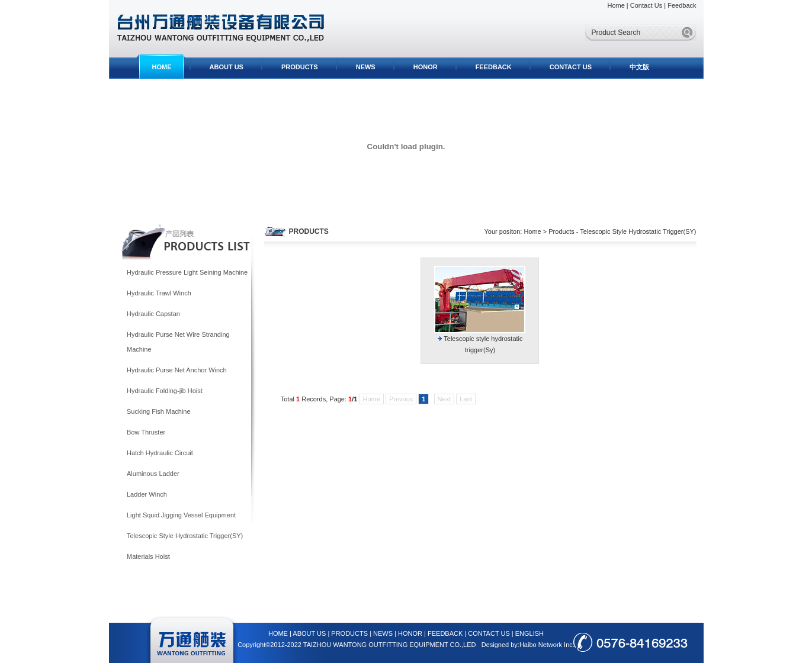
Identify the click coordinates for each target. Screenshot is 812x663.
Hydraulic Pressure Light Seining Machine (187, 272)
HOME (162, 67)
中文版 (639, 67)
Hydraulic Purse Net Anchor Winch (177, 370)
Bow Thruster (146, 432)
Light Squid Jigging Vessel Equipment (181, 515)
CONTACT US (571, 67)
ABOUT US (227, 67)
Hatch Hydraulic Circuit (160, 453)
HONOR (426, 67)
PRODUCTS (300, 67)
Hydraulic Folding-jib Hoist (165, 391)
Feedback (682, 5)
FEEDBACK (494, 67)
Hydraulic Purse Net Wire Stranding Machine (178, 342)
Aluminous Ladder (153, 474)
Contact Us (646, 5)
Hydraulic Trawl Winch (159, 293)
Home (616, 5)
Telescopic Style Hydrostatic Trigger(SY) (185, 536)
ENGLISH (529, 633)
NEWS (366, 67)
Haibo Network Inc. (547, 645)
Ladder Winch (147, 494)
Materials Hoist (148, 556)
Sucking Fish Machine (159, 411)
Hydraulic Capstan (153, 314)
